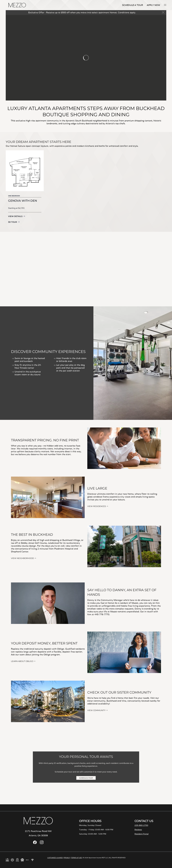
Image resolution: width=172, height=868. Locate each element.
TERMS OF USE (76, 858)
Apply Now (153, 5)
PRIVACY (67, 858)
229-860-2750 (141, 825)
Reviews (138, 830)
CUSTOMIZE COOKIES (55, 858)
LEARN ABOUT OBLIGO (22, 661)
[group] (25, 187)
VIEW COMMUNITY (96, 710)
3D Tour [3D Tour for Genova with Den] (13, 222)
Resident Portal (141, 834)
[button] (165, 5)
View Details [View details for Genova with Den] (15, 216)
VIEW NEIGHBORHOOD (22, 558)
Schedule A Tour (133, 5)
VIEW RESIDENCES (97, 506)
